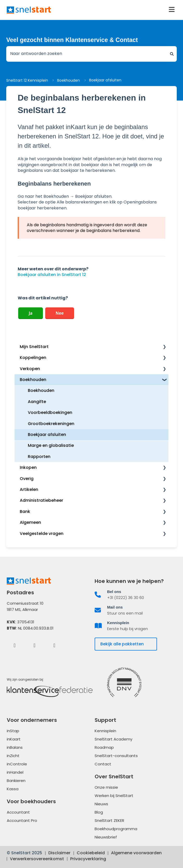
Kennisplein (105, 731)
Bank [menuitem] (25, 511)
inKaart (14, 739)
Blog (99, 812)
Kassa (13, 789)
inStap (13, 731)
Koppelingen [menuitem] (33, 358)
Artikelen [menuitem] (29, 489)
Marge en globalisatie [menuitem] (51, 445)
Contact (103, 764)
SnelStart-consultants (116, 756)
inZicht (13, 756)
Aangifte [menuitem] (37, 402)
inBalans (15, 747)
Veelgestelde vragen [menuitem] (42, 534)
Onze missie (106, 787)
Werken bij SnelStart (114, 796)
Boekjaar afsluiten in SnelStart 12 (52, 275)
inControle (17, 764)
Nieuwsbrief (106, 837)
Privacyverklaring (88, 859)
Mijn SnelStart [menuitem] (34, 347)
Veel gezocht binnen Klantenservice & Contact (72, 40)
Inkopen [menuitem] (28, 467)
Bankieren (16, 781)
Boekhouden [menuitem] (33, 380)
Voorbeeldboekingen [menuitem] (50, 412)
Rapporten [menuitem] (39, 457)
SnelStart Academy (113, 739)
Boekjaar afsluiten (105, 80)
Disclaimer (59, 853)
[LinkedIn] (35, 645)
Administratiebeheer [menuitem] (41, 500)
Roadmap (104, 747)
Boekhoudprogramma (116, 829)
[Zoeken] (172, 54)
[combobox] (87, 54)
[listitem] (135, 595)
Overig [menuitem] (27, 479)
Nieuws (101, 804)
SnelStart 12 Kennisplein (27, 80)
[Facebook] (15, 645)
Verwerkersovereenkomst (37, 859)
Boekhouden (68, 80)
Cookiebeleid (91, 853)
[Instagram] (54, 645)
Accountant (18, 812)
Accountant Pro (22, 820)
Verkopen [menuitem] (30, 369)
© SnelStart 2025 (24, 853)
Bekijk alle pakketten (122, 644)
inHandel (15, 772)
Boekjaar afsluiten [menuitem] (47, 435)
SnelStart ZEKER (109, 820)
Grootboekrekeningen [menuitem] (51, 424)
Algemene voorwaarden (136, 853)
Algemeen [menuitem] (30, 522)
